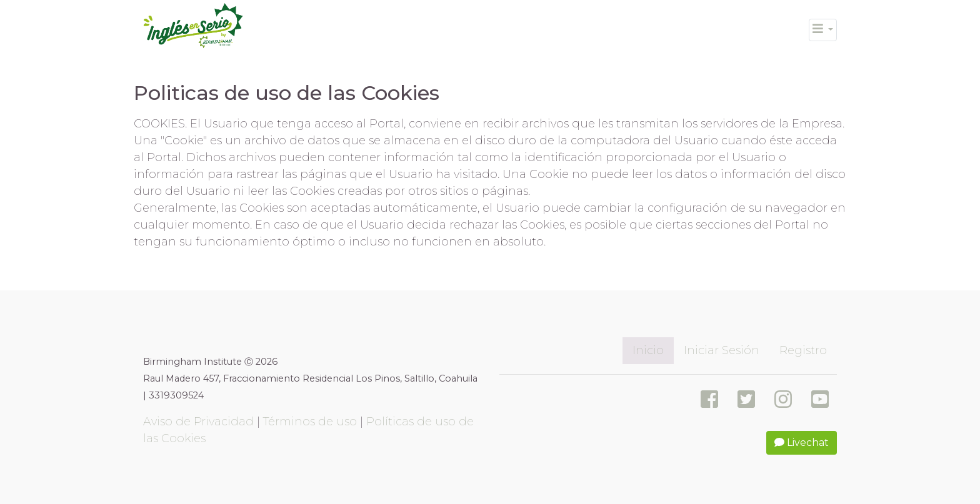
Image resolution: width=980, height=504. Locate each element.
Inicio (648, 350)
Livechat (802, 442)
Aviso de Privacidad (198, 422)
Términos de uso (310, 422)
